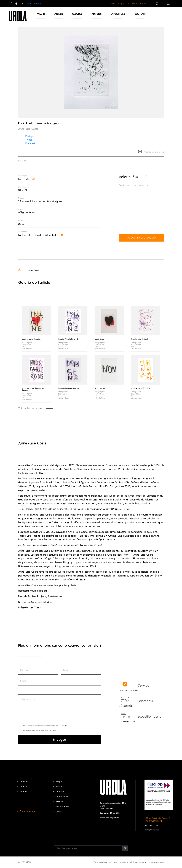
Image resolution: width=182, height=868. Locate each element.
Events (59, 811)
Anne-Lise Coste (32, 443)
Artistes (97, 14)
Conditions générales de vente (133, 862)
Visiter (113, 3)
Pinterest (30, 143)
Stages (121, 3)
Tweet (29, 140)
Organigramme (28, 811)
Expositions (118, 14)
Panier (23, 791)
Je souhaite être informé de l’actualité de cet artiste (45, 726)
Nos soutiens (62, 807)
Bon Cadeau (34, 4)
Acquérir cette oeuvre (141, 238)
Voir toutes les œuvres (36, 408)
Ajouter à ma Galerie (151, 152)
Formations (132, 3)
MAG (41, 14)
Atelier (59, 14)
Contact (24, 781)
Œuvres (77, 14)
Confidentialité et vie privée (105, 862)
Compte (24, 786)
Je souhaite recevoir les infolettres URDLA (40, 730)
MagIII (59, 781)
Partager (30, 136)
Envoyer (59, 739)
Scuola (142, 3)
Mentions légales (157, 862)
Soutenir (140, 14)
